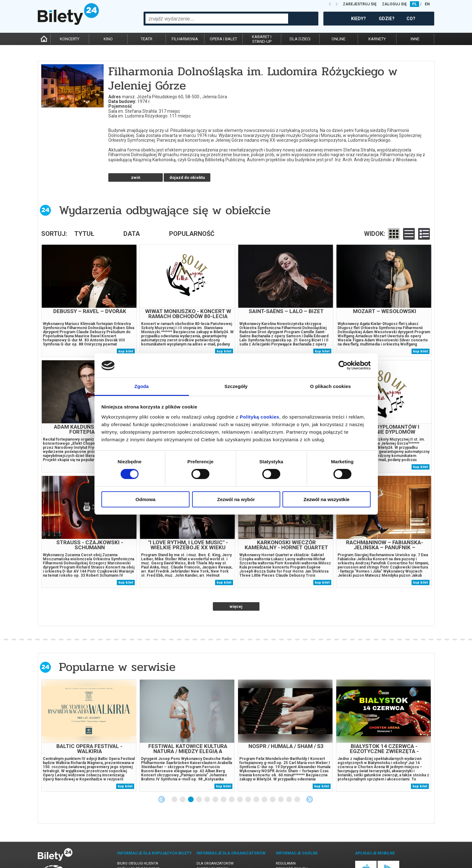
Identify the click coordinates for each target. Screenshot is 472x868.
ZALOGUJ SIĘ (394, 4)
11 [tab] (257, 769)
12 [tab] (265, 769)
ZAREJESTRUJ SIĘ (360, 4)
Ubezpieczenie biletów (138, 854)
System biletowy (212, 838)
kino (108, 39)
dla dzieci (300, 39)
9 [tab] (240, 769)
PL (415, 4)
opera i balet (223, 39)
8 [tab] (232, 769)
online (338, 39)
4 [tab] (199, 769)
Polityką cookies (259, 417)
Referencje (207, 844)
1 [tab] (175, 769)
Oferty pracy (288, 854)
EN (427, 4)
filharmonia (185, 39)
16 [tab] (298, 769)
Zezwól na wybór (236, 499)
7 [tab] (224, 769)
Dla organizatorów (215, 833)
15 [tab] (289, 769)
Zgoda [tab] (142, 386)
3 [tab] (191, 769)
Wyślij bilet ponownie (138, 838)
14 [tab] (281, 769)
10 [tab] (248, 769)
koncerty (70, 39)
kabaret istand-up (262, 39)
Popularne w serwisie (117, 636)
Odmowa (145, 499)
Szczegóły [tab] (236, 386)
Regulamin (286, 833)
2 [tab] (183, 769)
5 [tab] (208, 769)
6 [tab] (216, 769)
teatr (147, 39)
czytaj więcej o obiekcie (135, 145)
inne (415, 39)
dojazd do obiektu (187, 147)
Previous (162, 769)
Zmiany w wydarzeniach (140, 849)
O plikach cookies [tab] (330, 386)
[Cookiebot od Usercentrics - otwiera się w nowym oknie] (343, 365)
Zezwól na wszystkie (327, 499)
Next (310, 769)
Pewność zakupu (292, 838)
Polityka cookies (292, 844)
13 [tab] (273, 769)
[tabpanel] (89, 705)
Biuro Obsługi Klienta (138, 833)
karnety (377, 39)
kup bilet (126, 321)
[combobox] (217, 19)
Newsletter (128, 844)
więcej (236, 576)
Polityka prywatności (297, 849)
